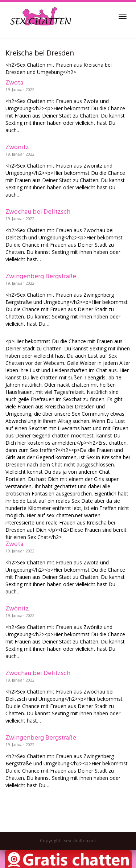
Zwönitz (17, 147)
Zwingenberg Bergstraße (41, 277)
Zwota (14, 83)
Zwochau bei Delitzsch (38, 212)
